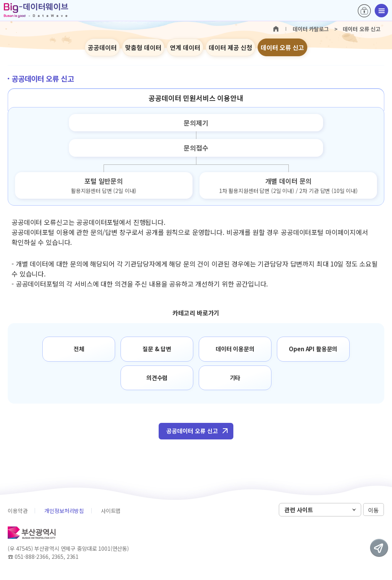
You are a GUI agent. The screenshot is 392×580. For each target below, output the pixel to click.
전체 (79, 349)
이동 (374, 510)
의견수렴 (157, 378)
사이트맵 (111, 511)
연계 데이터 (185, 47)
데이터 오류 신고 (282, 47)
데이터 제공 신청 (230, 47)
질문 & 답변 (157, 349)
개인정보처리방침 (64, 511)
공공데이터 (102, 47)
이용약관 (18, 511)
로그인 (364, 11)
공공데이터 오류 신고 (192, 431)
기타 (235, 378)
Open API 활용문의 (313, 349)
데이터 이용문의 (235, 349)
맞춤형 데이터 (143, 47)
